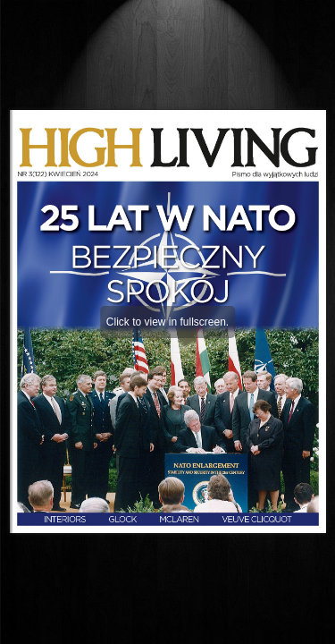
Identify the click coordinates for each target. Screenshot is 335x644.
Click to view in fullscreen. (167, 322)
